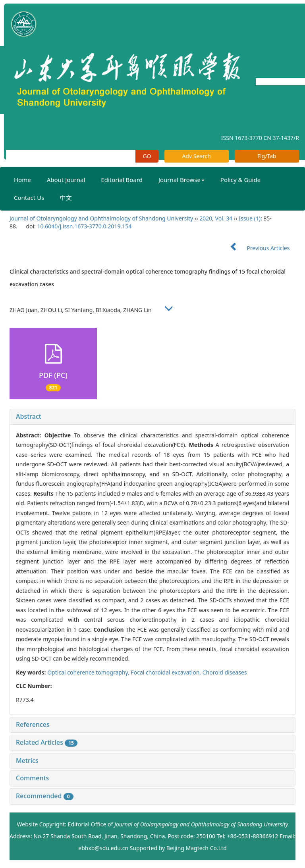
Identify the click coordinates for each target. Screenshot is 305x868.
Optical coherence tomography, (89, 672)
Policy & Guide (240, 180)
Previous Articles (257, 248)
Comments (32, 778)
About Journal (66, 180)
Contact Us (29, 197)
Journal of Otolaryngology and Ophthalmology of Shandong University (101, 218)
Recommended (45, 796)
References (33, 724)
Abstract (29, 416)
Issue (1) (250, 218)
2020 (206, 218)
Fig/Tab (267, 156)
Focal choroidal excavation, (167, 672)
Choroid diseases (225, 672)
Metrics (27, 761)
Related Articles (47, 742)
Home (22, 180)
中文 (66, 197)
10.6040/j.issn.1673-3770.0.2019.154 (84, 226)
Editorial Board (122, 180)
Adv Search (196, 156)
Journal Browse (181, 180)
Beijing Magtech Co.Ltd (197, 848)
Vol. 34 (224, 218)
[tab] (152, 417)
